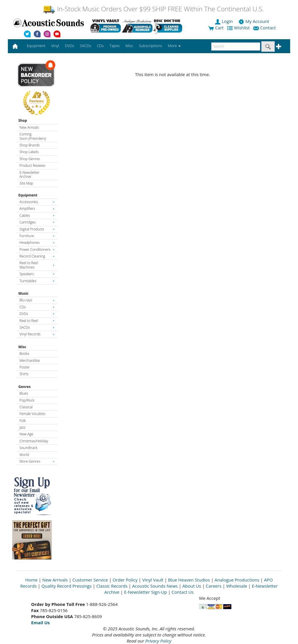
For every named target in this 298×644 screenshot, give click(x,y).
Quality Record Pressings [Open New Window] (66, 586)
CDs (37, 307)
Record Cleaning (37, 256)
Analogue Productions (237, 580)
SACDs (37, 327)
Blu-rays (37, 300)
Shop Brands (30, 145)
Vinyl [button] (55, 46)
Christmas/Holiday (34, 441)
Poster (25, 367)
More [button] (174, 46)
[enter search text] (236, 46)
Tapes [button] (115, 46)
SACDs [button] (86, 46)
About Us (192, 586)
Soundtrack (28, 448)
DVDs (37, 314)
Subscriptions (150, 46)
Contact (265, 28)
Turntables (37, 281)
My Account (254, 21)
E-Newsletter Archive (30, 175)
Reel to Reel (37, 321)
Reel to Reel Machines (37, 265)
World (24, 455)
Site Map (26, 183)
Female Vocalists (32, 414)
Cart (216, 28)
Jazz (22, 427)
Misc (22, 347)
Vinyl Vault (153, 580)
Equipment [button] (36, 46)
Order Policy (125, 580)
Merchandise (30, 361)
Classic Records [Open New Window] (112, 586)
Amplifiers (37, 209)
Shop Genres (30, 159)
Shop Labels (29, 152)
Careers (214, 586)
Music (23, 293)
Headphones (37, 243)
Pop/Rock (27, 400)
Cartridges (37, 222)
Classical (26, 407)
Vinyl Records (37, 334)
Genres (24, 387)
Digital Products (37, 229)
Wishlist (239, 28)
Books (24, 354)
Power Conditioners (37, 249)
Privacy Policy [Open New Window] (158, 641)
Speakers (37, 274)
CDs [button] (100, 46)
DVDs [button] (70, 46)
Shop (23, 120)
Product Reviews (32, 166)
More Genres (37, 461)
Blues (24, 393)
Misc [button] (129, 46)
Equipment (28, 195)
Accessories (37, 202)
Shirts (24, 374)
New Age (26, 434)
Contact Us (183, 592)
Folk (23, 421)
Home (31, 580)
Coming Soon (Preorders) (33, 136)
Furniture (37, 236)
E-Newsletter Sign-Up (145, 592)
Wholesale (237, 586)
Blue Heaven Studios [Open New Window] (189, 580)
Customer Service (90, 580)
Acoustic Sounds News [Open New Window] (155, 586)
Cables (37, 215)
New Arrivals (29, 127)
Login (224, 21)
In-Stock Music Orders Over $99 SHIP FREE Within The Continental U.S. (153, 9)
